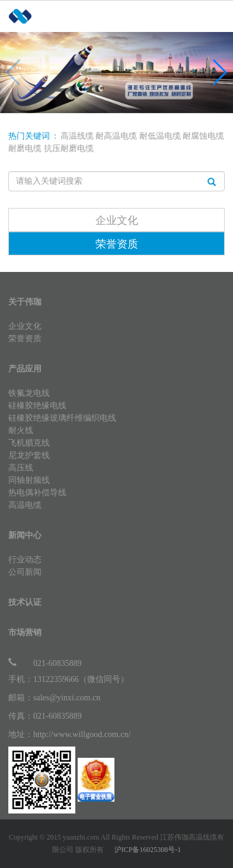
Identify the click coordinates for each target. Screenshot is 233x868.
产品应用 (25, 369)
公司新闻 (25, 572)
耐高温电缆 (116, 136)
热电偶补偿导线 (37, 493)
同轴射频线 (29, 480)
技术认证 (25, 602)
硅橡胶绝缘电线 (37, 406)
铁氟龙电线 (29, 393)
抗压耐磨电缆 (69, 148)
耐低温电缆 (160, 136)
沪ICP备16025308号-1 (148, 850)
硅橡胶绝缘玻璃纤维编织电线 (62, 418)
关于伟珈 (25, 302)
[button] (219, 72)
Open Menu (218, 43)
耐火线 (21, 430)
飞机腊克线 (29, 443)
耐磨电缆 (25, 148)
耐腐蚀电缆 (203, 136)
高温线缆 (77, 136)
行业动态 (25, 560)
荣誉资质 (117, 244)
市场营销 (25, 632)
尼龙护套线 (29, 455)
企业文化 (117, 220)
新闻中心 (25, 535)
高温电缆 (25, 505)
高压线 (21, 468)
